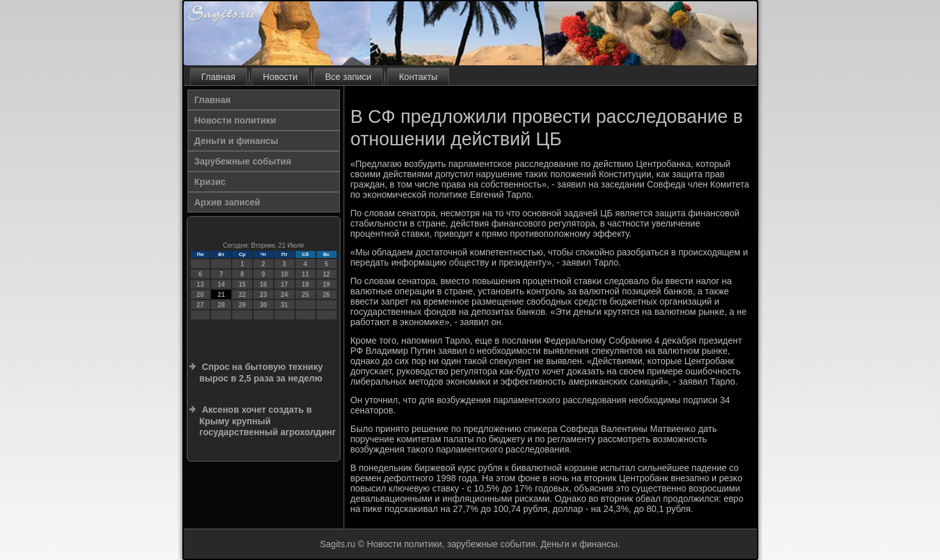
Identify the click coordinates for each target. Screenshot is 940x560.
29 (242, 305)
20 (200, 295)
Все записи (348, 77)
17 (284, 284)
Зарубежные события (243, 161)
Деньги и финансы (236, 141)
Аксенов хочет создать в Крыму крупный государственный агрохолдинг (268, 421)
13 (200, 284)
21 (221, 295)
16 (263, 284)
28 (221, 305)
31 (284, 305)
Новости (280, 77)
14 (221, 284)
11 (306, 274)
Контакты (418, 77)
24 (284, 295)
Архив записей (227, 202)
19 (326, 284)
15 (242, 284)
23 (263, 295)
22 (242, 295)
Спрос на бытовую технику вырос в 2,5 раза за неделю (261, 372)
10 (284, 274)
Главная (219, 77)
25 (306, 295)
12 (326, 274)
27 (200, 305)
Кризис (210, 182)
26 (326, 295)
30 (263, 305)
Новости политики (235, 120)
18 (306, 284)
